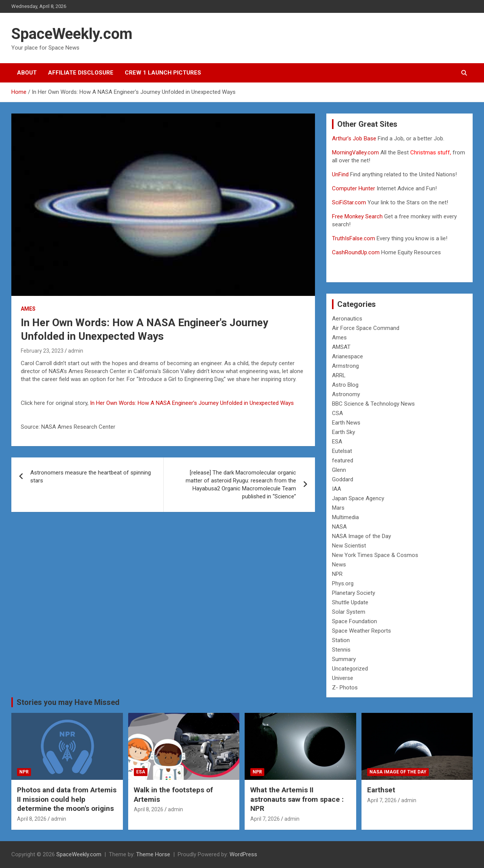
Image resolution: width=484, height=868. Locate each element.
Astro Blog (345, 385)
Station (341, 640)
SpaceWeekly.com (72, 34)
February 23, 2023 (42, 351)
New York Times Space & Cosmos (375, 555)
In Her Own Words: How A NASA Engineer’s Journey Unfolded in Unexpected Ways (192, 403)
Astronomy (346, 394)
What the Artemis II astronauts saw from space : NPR (297, 799)
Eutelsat (342, 451)
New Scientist (349, 546)
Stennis (341, 650)
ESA (337, 442)
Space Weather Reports (361, 631)
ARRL (339, 375)
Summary (344, 659)
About (27, 73)
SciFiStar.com (349, 202)
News (339, 565)
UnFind (341, 174)
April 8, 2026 (32, 819)
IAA (337, 489)
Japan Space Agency (358, 498)
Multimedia (345, 517)
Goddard (343, 479)
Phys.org (343, 583)
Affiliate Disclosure (81, 73)
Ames (28, 309)
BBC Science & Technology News (373, 404)
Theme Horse (153, 854)
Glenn (339, 470)
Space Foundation (354, 621)
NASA (339, 527)
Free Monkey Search (357, 216)
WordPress (243, 854)
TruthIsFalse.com (354, 238)
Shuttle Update (350, 602)
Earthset (381, 790)
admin (76, 351)
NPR (337, 574)
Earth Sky (344, 432)
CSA (337, 413)
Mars (338, 508)
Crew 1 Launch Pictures (163, 73)
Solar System (349, 612)
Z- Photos (345, 688)
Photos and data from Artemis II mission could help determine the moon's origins (67, 799)
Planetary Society (354, 593)
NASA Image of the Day (361, 536)
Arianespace (347, 356)
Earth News (346, 423)
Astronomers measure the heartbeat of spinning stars (91, 477)
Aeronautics (347, 319)
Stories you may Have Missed (68, 702)
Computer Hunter (354, 188)
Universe (343, 678)
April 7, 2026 (265, 819)
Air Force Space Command (366, 328)
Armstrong (345, 366)
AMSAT (341, 347)
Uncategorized (350, 669)
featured (343, 460)
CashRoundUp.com (356, 252)
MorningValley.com (355, 152)
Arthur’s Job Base (355, 138)
